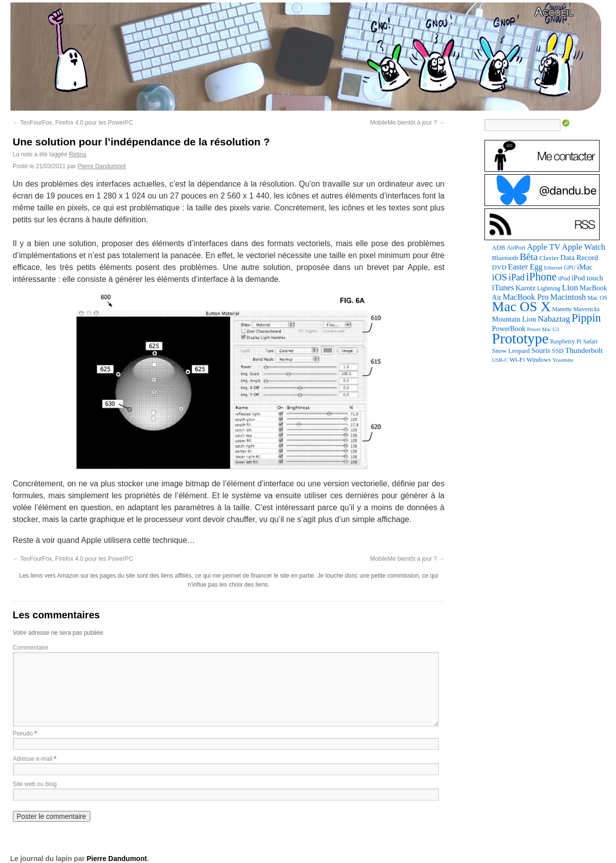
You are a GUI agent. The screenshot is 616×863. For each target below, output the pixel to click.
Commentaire (31, 648)
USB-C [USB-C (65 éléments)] (500, 360)
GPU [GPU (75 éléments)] (570, 268)
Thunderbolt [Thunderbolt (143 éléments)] (584, 350)
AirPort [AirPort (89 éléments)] (516, 248)
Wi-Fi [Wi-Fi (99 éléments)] (517, 360)
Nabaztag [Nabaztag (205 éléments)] (554, 319)
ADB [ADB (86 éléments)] (498, 248)
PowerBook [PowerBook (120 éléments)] (509, 329)
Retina (78, 154)
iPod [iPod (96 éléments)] (564, 278)
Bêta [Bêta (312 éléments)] (529, 257)
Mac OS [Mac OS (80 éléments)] (597, 298)
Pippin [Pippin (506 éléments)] (586, 318)
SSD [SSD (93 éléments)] (558, 351)
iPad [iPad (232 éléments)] (517, 277)
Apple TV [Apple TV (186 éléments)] (543, 247)
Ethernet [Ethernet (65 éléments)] (553, 267)
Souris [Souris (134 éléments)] (541, 350)
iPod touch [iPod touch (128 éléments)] (587, 278)
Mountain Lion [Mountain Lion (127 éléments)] (514, 319)
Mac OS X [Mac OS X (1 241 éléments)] (521, 306)
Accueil (554, 12)
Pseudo (23, 733)
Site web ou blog (35, 784)
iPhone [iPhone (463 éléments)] (541, 277)
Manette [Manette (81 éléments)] (562, 309)
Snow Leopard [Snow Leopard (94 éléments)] (511, 351)
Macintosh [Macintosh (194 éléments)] (568, 297)
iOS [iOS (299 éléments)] (500, 277)
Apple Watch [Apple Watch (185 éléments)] (584, 247)
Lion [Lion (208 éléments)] (570, 287)
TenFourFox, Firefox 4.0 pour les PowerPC (73, 123)
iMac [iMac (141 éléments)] (584, 267)
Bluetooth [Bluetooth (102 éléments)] (505, 258)
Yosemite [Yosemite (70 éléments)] (563, 360)
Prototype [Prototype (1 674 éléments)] (520, 338)
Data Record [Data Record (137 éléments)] (579, 258)
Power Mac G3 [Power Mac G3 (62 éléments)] (543, 329)
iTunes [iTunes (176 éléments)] (503, 288)
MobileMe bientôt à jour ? (407, 123)
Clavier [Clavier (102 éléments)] (549, 258)
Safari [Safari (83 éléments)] (590, 341)
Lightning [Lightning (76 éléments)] (549, 288)
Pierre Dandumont (102, 166)
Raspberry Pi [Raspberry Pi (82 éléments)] (566, 341)
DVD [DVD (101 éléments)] (499, 267)
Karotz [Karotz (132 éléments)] (526, 288)
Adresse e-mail (33, 759)
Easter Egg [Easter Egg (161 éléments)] (525, 267)
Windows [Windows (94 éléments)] (538, 360)
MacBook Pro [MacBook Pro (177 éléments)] (526, 297)
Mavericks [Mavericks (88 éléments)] (586, 309)
